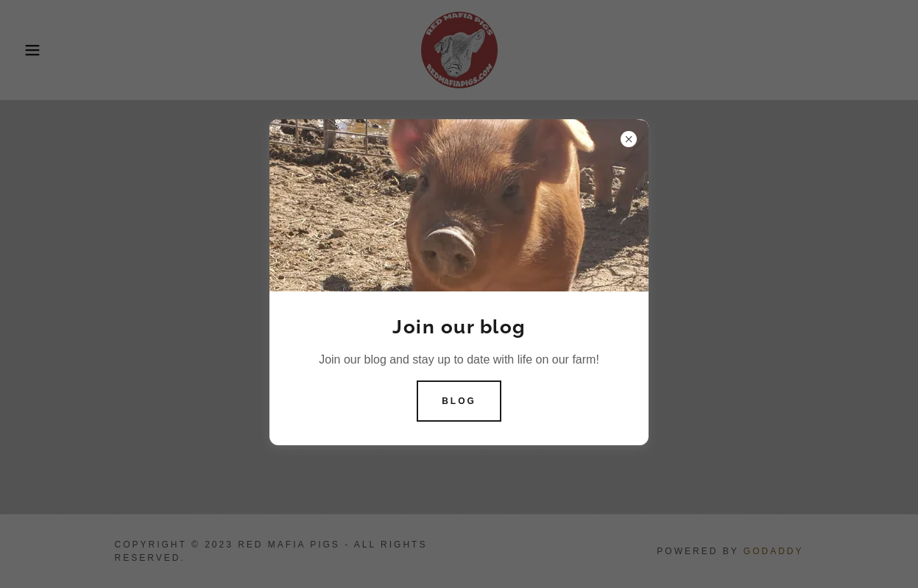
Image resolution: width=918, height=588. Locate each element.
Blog (459, 401)
